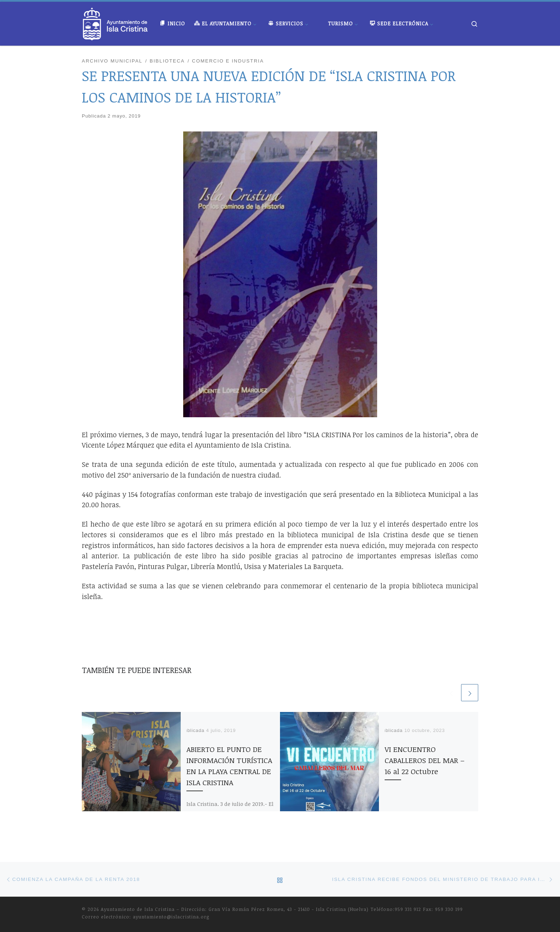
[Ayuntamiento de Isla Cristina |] (115, 22)
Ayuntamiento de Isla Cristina (138, 909)
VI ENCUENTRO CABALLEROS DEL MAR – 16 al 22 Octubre (425, 760)
